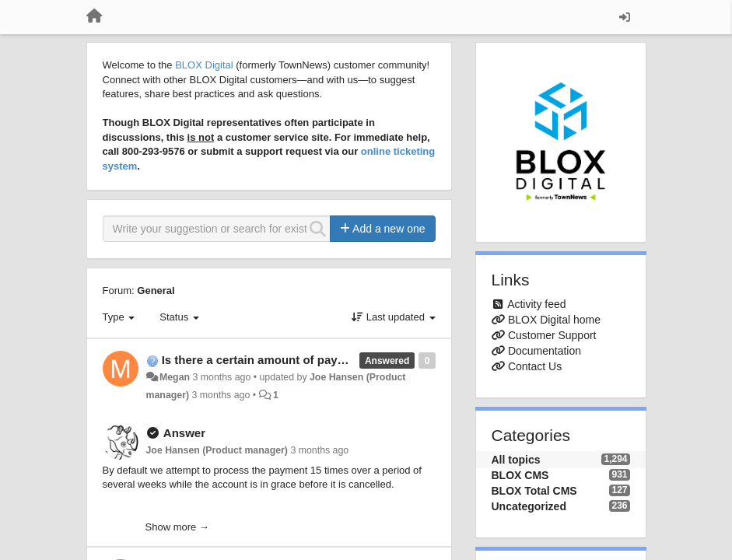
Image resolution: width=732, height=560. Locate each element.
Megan (175, 377)
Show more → (177, 527)
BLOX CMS (520, 475)
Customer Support (552, 335)
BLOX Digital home (554, 320)
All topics (516, 460)
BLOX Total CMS (534, 491)
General (156, 290)
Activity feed (536, 304)
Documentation (545, 351)
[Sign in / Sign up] (625, 17)
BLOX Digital (204, 65)
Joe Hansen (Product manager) (217, 450)
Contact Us (535, 366)
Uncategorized (529, 506)
